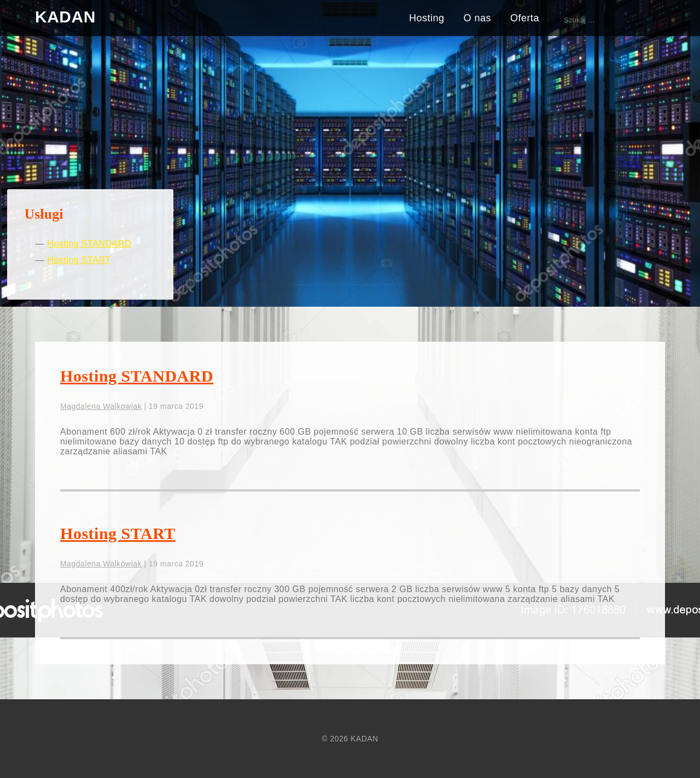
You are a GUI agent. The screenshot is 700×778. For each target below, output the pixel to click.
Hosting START (79, 260)
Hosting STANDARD (89, 244)
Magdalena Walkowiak (101, 406)
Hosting (427, 18)
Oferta (525, 18)
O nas (477, 18)
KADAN (65, 17)
